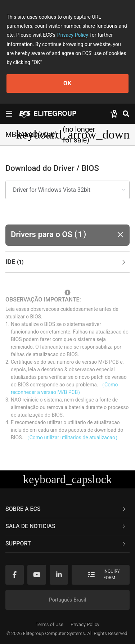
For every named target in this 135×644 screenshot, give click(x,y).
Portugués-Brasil (67, 600)
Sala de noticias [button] (66, 526)
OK (67, 83)
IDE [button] (66, 262)
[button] (67, 235)
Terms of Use (49, 624)
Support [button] (66, 543)
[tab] (67, 262)
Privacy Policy (73, 35)
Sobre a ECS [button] (66, 509)
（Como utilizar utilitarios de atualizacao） (72, 437)
